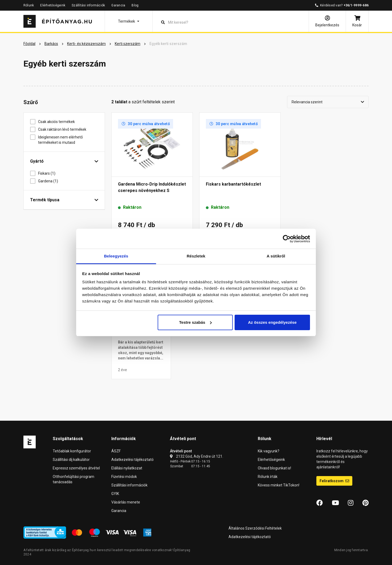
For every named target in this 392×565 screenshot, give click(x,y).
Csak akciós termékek (58, 122)
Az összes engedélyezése (272, 322)
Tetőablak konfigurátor (72, 451)
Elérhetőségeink (53, 5)
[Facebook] (320, 503)
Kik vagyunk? (269, 451)
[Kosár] (357, 21)
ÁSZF (116, 451)
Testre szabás (195, 322)
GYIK (115, 494)
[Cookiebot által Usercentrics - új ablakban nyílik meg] (287, 239)
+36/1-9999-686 (356, 5)
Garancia (118, 5)
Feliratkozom (334, 481)
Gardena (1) (50, 181)
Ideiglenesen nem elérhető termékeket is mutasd (60, 140)
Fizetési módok (124, 477)
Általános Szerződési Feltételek (255, 528)
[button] (129, 21)
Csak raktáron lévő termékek (64, 129)
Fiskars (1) (49, 173)
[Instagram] (351, 503)
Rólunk (29, 5)
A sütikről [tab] (276, 256)
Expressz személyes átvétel (76, 468)
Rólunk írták (268, 477)
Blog (135, 5)
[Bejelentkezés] (327, 21)
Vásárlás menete (126, 502)
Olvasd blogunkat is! (274, 468)
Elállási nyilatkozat (127, 468)
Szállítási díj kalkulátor (71, 460)
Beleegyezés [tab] (116, 256)
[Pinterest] (366, 503)
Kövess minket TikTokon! (279, 485)
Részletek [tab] (196, 256)
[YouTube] (335, 503)
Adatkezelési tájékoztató (132, 460)
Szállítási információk (88, 5)
